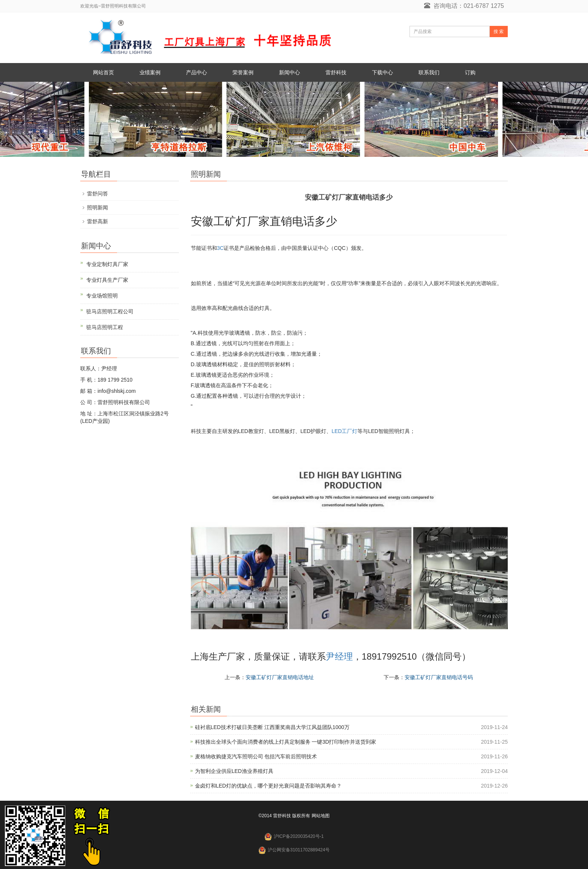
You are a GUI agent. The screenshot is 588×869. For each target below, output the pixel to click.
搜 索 (499, 32)
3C (220, 248)
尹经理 (339, 656)
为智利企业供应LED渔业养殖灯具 (234, 771)
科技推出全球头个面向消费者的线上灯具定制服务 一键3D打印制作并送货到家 (286, 742)
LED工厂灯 (344, 431)
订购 (470, 72)
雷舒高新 (97, 221)
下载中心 (382, 72)
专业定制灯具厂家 (107, 264)
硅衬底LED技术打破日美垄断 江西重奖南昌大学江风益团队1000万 (272, 727)
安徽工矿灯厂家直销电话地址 (280, 677)
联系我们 (429, 72)
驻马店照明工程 (105, 327)
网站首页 (103, 72)
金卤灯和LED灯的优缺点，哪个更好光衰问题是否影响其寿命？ (268, 786)
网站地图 (321, 816)
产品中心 (196, 72)
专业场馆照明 (102, 296)
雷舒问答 (97, 194)
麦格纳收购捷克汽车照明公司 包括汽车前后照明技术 (256, 756)
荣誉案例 (243, 72)
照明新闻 (97, 207)
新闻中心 (289, 72)
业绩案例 (150, 72)
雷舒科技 (336, 72)
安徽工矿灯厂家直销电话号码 (439, 677)
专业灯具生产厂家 (107, 280)
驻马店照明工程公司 (110, 311)
